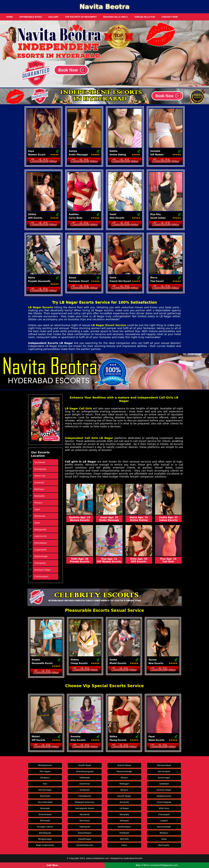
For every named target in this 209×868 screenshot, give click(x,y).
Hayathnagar (85, 839)
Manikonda (40, 516)
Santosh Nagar (164, 790)
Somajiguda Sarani (85, 808)
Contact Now (170, 17)
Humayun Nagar (43, 570)
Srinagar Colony (45, 827)
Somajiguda (40, 469)
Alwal (164, 839)
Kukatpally (40, 496)
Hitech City (40, 476)
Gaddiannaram (164, 796)
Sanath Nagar (124, 796)
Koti (45, 784)
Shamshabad (45, 814)
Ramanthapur (85, 833)
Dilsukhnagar (45, 790)
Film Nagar (45, 771)
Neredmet (85, 814)
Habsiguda (85, 827)
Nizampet (45, 808)
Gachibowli (40, 462)
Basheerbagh (41, 556)
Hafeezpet (85, 778)
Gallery (53, 17)
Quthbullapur (124, 827)
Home (10, 17)
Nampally (124, 814)
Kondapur (45, 778)
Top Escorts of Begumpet (81, 17)
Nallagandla (40, 529)
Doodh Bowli (85, 765)
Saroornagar (164, 778)
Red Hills (124, 839)
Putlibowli (124, 833)
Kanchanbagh (164, 827)
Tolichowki (45, 821)
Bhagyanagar (45, 839)
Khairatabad (40, 543)
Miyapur (38, 503)
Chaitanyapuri (41, 576)
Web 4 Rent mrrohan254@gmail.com (157, 865)
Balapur (124, 790)
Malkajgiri (124, 784)
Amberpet (85, 790)
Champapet (164, 814)
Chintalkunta (85, 796)
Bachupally (164, 845)
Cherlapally (40, 563)
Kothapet (124, 821)
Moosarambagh (124, 771)
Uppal (37, 509)
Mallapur (164, 833)
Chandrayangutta (85, 771)
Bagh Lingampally (45, 845)
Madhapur (39, 489)
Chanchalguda (164, 802)
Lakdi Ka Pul (40, 536)
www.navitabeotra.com (97, 858)
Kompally (124, 802)
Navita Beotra (104, 7)
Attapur (124, 778)
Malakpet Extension (85, 802)
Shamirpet (45, 796)
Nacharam (85, 821)
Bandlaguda (45, 833)
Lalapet (164, 821)
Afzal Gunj (164, 808)
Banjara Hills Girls (115, 17)
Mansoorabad (164, 765)
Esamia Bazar (124, 765)
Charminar (85, 784)
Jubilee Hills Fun (145, 17)
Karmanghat (164, 771)
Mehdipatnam (45, 765)
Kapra (124, 845)
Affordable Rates (31, 17)
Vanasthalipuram (85, 845)
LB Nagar (124, 808)
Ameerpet (39, 482)
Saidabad (164, 784)
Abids (37, 523)
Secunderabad (45, 802)
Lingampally (40, 550)
